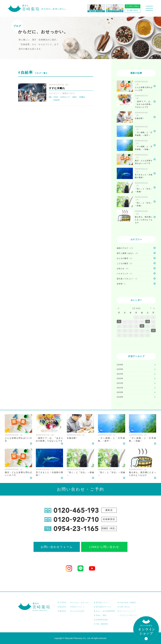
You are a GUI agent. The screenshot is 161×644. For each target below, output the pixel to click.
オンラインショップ (126, 611)
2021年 (120, 388)
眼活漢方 (62, 607)
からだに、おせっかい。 (81, 603)
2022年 (120, 383)
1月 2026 (136, 308)
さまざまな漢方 (77, 611)
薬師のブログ (69, 93)
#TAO (56, 97)
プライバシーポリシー (127, 615)
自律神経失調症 (101, 620)
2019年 (120, 397)
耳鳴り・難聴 (100, 615)
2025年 (120, 369)
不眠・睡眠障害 (101, 624)
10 (148, 321)
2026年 (120, 365)
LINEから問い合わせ (104, 547)
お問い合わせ (133, 10)
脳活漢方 (62, 611)
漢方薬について (101, 603)
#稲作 (75, 97)
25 (153, 330)
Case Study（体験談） (127, 603)
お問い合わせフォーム (57, 547)
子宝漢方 (62, 603)
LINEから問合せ (132, 6)
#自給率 (57, 100)
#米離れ (82, 97)
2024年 (120, 374)
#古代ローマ (65, 97)
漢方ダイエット (77, 607)
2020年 (120, 392)
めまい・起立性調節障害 (105, 611)
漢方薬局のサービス (103, 607)
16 (142, 326)
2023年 (120, 378)
